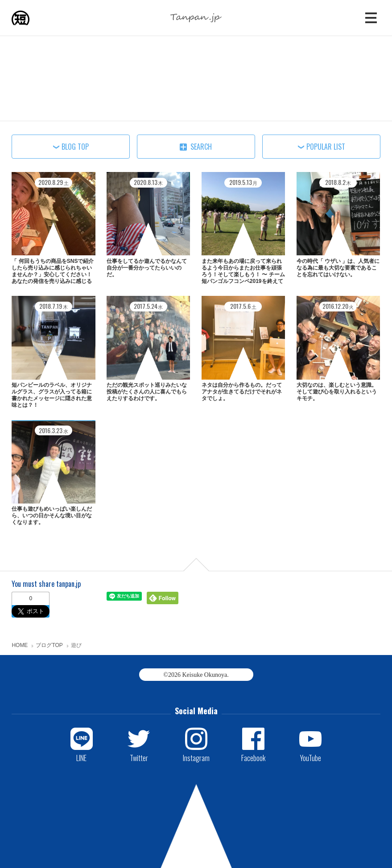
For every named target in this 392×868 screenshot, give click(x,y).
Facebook (253, 757)
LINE (81, 757)
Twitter (139, 757)
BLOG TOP (75, 147)
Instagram (196, 757)
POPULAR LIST (326, 147)
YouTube (311, 757)
